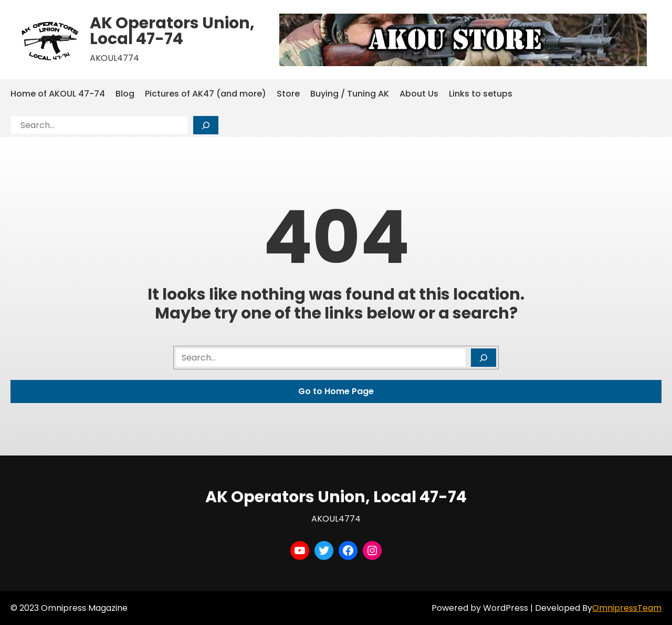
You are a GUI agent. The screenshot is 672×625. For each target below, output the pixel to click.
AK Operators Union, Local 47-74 (172, 31)
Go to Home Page (336, 391)
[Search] (206, 125)
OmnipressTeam (627, 608)
